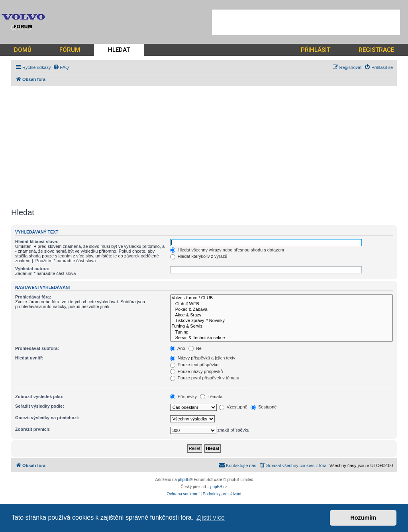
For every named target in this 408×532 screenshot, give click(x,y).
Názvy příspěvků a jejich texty (203, 358)
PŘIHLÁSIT (316, 50)
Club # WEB (281, 304)
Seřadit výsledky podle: (40, 406)
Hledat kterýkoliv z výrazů (199, 256)
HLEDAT (119, 50)
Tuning (281, 332)
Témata (211, 397)
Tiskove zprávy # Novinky (281, 321)
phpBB (184, 480)
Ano (178, 348)
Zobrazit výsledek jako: (39, 397)
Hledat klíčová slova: (37, 241)
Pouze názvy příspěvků (197, 371)
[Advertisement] (306, 22)
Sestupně (264, 407)
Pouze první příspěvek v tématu (205, 378)
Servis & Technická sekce (281, 338)
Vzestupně (233, 407)
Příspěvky (183, 397)
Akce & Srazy (281, 315)
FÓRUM (70, 50)
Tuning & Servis (281, 326)
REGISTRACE (376, 50)
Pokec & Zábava (281, 310)
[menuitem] (61, 67)
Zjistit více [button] (211, 517)
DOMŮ (23, 50)
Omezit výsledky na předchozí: (47, 418)
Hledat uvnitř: (29, 358)
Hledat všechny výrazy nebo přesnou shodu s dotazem (227, 250)
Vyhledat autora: (32, 269)
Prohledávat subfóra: (37, 348)
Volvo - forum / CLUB (281, 298)
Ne (195, 348)
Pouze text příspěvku (194, 365)
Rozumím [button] (363, 518)
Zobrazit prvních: (33, 429)
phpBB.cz (219, 487)
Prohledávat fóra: (33, 297)
